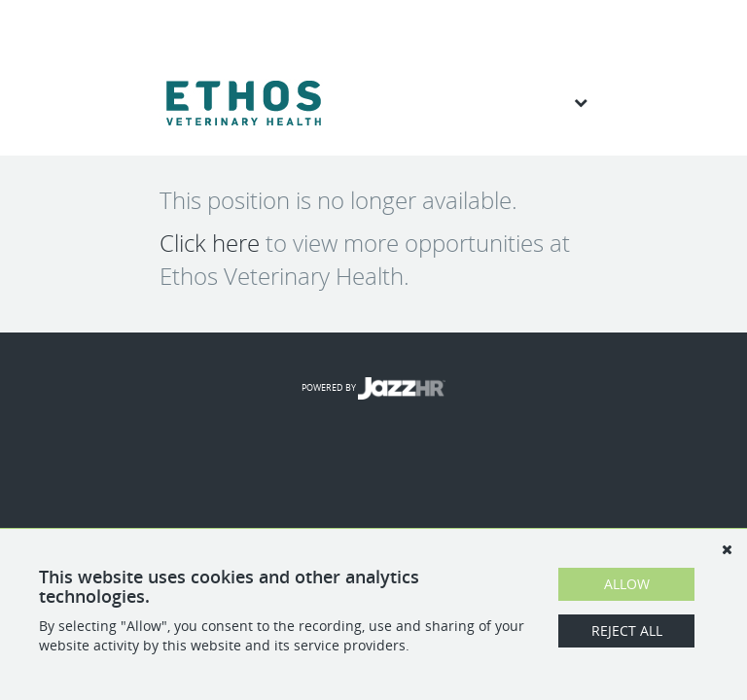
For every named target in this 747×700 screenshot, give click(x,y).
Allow (627, 584)
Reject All (627, 630)
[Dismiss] (727, 549)
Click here (210, 243)
